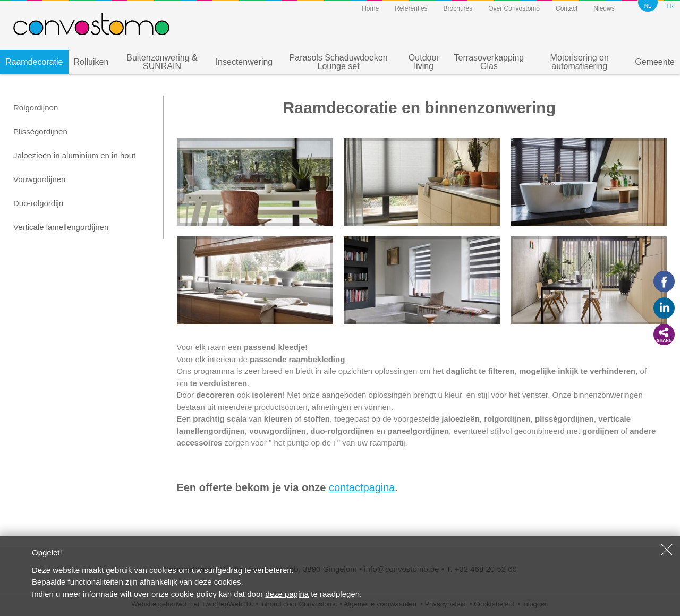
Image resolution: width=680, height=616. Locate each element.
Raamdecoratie (34, 62)
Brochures (458, 8)
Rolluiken (91, 62)
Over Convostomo (514, 8)
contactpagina (362, 487)
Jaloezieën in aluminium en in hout (74, 155)
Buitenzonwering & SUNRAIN (162, 62)
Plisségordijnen (40, 131)
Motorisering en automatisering (580, 62)
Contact (567, 8)
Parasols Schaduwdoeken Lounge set (339, 62)
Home (370, 8)
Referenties (411, 8)
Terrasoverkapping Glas (489, 62)
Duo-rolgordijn (38, 203)
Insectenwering (244, 62)
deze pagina (287, 594)
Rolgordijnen (36, 108)
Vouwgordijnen (39, 179)
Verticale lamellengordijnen (61, 227)
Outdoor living (424, 62)
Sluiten (667, 550)
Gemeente (655, 62)
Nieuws (604, 8)
